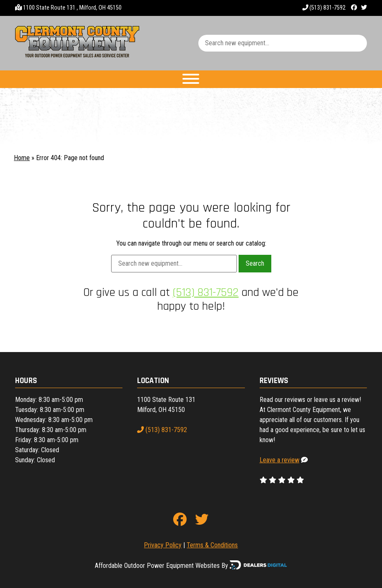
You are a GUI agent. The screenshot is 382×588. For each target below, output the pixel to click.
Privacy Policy (163, 545)
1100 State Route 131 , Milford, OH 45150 (72, 8)
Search (255, 263)
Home (22, 158)
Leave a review (279, 460)
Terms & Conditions (212, 545)
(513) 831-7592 (324, 8)
